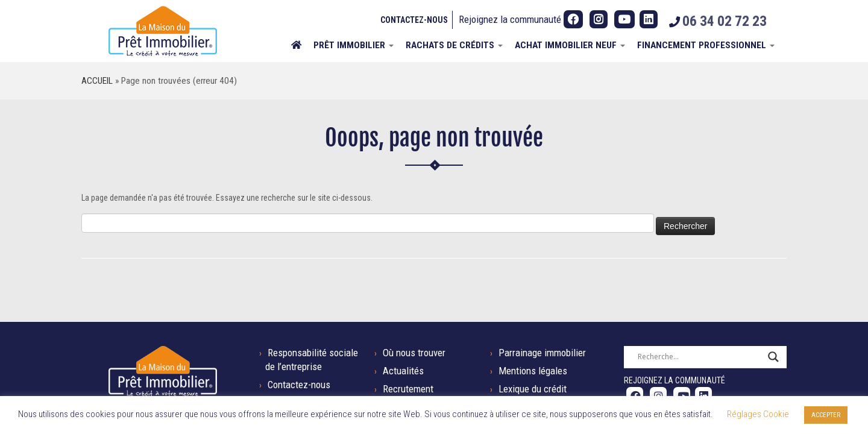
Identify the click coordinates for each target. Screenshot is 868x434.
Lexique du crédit (533, 389)
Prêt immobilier (354, 45)
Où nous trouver (414, 353)
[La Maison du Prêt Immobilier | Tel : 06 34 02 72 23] (163, 31)
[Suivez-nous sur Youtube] (624, 19)
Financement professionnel (706, 45)
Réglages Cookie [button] (758, 414)
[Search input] (700, 357)
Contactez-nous (414, 20)
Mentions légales (533, 371)
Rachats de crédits (454, 45)
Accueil (97, 81)
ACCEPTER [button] (826, 415)
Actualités (403, 371)
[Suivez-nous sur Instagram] (599, 19)
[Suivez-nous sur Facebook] (573, 19)
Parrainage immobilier (542, 353)
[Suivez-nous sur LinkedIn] (649, 19)
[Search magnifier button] (773, 357)
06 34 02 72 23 (725, 21)
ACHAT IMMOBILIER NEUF (570, 45)
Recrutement (408, 389)
